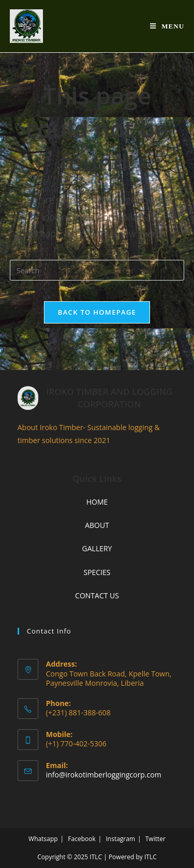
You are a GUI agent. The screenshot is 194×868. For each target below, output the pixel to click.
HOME (97, 502)
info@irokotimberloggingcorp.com (104, 775)
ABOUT (97, 525)
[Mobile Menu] (167, 26)
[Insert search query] (97, 270)
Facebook (81, 839)
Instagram (120, 839)
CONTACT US (97, 595)
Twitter (155, 839)
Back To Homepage (97, 312)
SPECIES (97, 572)
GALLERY (97, 548)
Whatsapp (43, 839)
